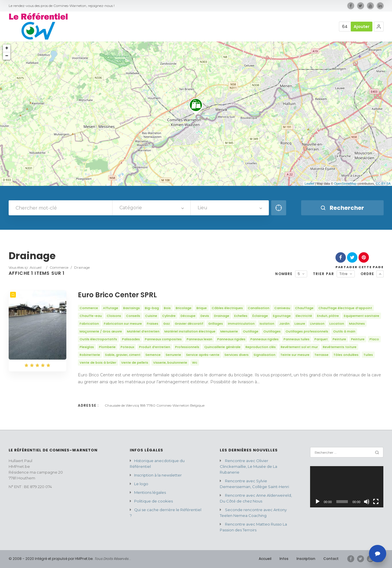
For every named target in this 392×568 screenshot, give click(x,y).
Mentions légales (150, 492)
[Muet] (367, 502)
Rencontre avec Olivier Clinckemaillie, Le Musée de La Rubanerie (248, 466)
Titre (343, 274)
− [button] (7, 56)
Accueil (36, 267)
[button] (379, 27)
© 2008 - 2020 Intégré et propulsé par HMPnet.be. (51, 559)
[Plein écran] (376, 502)
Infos (284, 559)
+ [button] (7, 48)
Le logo (141, 484)
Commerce (59, 267)
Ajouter (362, 27)
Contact (331, 559)
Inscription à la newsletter (158, 475)
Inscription (306, 559)
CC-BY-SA (383, 184)
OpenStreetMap (345, 184)
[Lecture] (318, 502)
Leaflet (309, 184)
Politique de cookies (153, 501)
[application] (347, 487)
